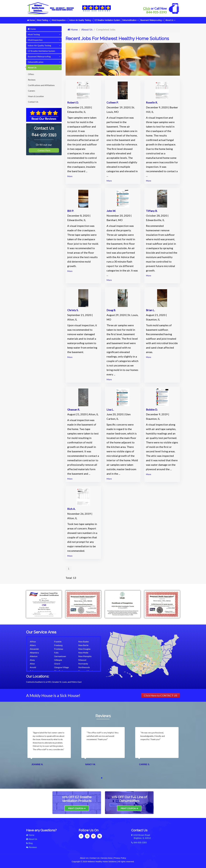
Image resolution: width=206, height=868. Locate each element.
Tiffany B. (152, 211)
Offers (31, 74)
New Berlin (83, 645)
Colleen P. (112, 102)
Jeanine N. (37, 764)
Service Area (107, 858)
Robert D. (73, 102)
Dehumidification (129, 20)
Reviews (32, 80)
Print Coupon (77, 808)
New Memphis (85, 656)
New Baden (84, 642)
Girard (57, 664)
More (70, 176)
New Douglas (84, 649)
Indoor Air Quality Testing (80, 20)
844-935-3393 (156, 12)
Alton (32, 664)
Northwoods (84, 667)
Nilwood (82, 660)
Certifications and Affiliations (41, 85)
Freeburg (58, 645)
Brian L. (150, 310)
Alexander (34, 649)
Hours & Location (36, 96)
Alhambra (34, 653)
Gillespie (58, 660)
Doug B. (111, 310)
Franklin (58, 642)
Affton (33, 642)
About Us (169, 20)
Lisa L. (110, 410)
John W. (111, 211)
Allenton (34, 656)
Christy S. (73, 310)
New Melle (83, 653)
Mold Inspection (59, 20)
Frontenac (59, 649)
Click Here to (161, 695)
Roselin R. (152, 102)
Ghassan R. (74, 410)
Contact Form (44, 150)
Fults (56, 653)
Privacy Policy (120, 858)
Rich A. (71, 509)
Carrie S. (144, 764)
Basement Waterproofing (151, 20)
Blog (29, 843)
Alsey (32, 660)
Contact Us (33, 102)
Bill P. (71, 211)
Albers (33, 645)
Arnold (33, 667)
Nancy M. (90, 764)
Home (31, 20)
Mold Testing (42, 20)
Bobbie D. (152, 410)
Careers (32, 91)
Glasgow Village (61, 667)
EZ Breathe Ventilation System (107, 20)
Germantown (60, 656)
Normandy (83, 664)
